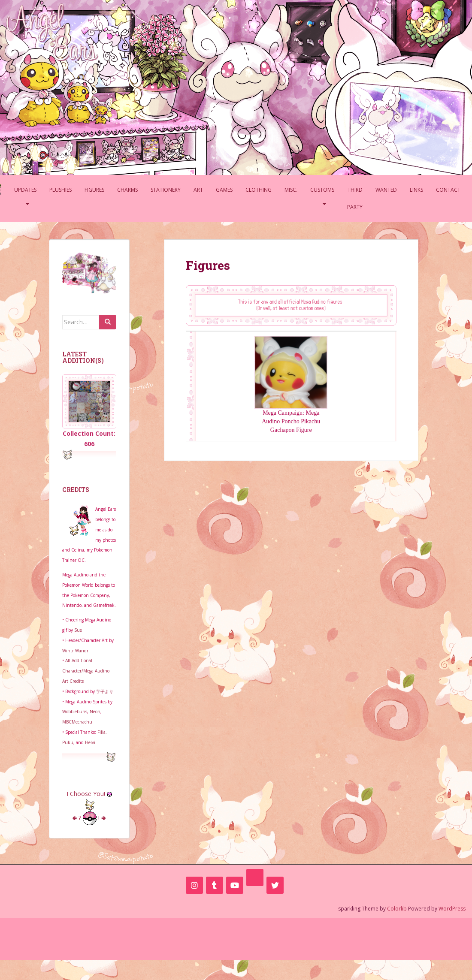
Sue (78, 630)
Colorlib (397, 909)
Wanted (386, 190)
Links (416, 190)
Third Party (355, 198)
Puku (68, 742)
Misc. (291, 190)
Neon (95, 712)
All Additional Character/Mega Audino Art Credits (86, 671)
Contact (448, 190)
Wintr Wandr (75, 651)
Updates (25, 190)
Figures (94, 190)
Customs (322, 190)
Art (198, 190)
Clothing (259, 190)
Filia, (102, 732)
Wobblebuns (75, 712)
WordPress (452, 909)
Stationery (166, 190)
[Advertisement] (236, 938)
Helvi (90, 742)
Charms (127, 190)
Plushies (61, 190)
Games (224, 190)
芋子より (105, 691)
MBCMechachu (77, 722)
